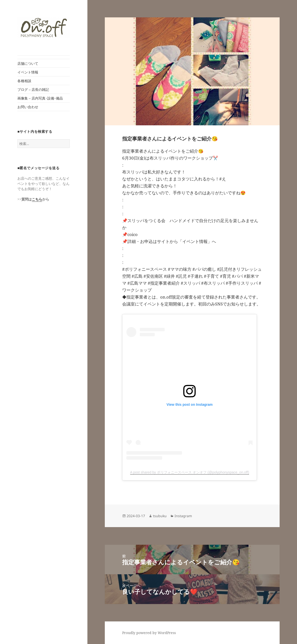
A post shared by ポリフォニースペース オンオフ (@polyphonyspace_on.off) (190, 472)
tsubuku (160, 516)
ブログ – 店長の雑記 (33, 89)
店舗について (28, 63)
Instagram (183, 516)
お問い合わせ (28, 107)
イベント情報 (28, 72)
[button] (44, 28)
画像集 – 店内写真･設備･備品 (40, 98)
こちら (37, 199)
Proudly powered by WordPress (149, 633)
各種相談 (24, 81)
